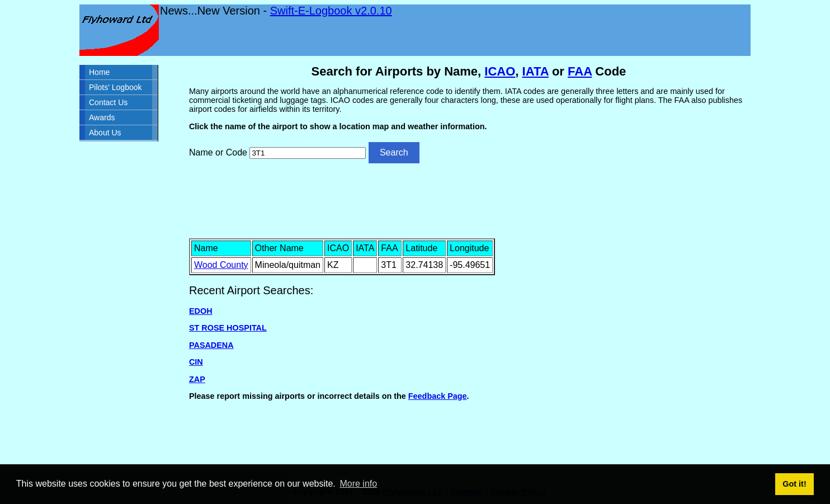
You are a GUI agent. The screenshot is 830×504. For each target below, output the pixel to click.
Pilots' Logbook (115, 87)
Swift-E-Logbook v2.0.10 (331, 11)
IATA (536, 71)
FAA (580, 71)
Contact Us (108, 102)
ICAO (500, 71)
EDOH (201, 311)
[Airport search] (308, 153)
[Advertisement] (469, 200)
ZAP (197, 379)
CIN (196, 362)
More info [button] (358, 484)
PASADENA (211, 345)
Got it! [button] (794, 484)
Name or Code (218, 152)
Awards (102, 117)
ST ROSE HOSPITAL (228, 328)
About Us (105, 133)
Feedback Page (438, 396)
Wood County (221, 265)
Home (99, 72)
